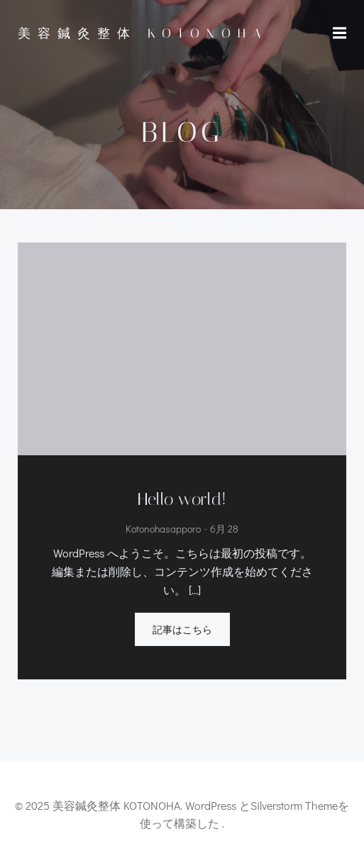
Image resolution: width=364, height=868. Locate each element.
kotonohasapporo (163, 529)
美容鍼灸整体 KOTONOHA (143, 33)
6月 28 (224, 529)
